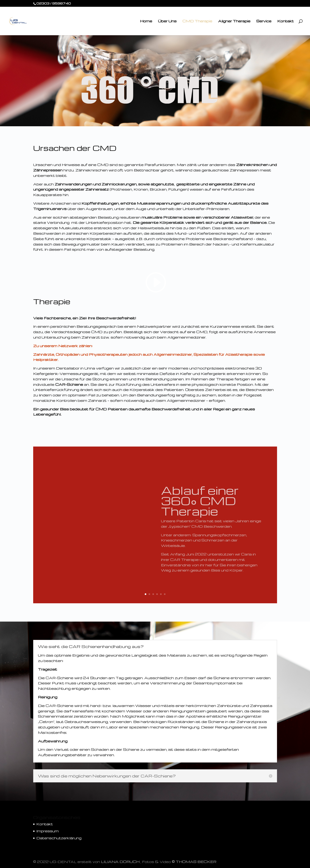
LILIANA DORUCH (120, 862)
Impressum (48, 831)
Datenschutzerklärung (59, 838)
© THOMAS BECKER (194, 862)
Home (146, 21)
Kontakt (286, 21)
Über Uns (167, 21)
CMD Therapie (197, 21)
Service (264, 21)
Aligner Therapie (234, 21)
